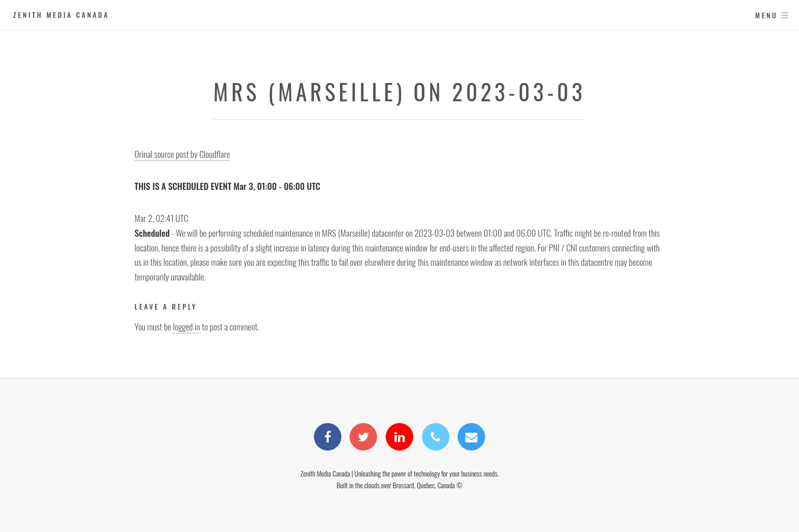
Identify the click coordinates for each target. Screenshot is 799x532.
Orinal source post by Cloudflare (182, 154)
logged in (186, 326)
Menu (767, 15)
